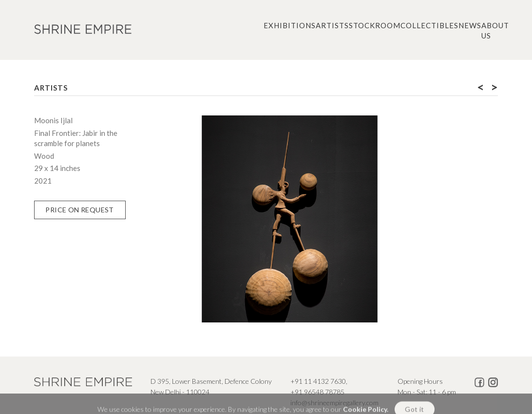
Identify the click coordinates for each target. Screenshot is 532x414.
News (470, 25)
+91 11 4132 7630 (318, 381)
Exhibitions (290, 25)
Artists (332, 25)
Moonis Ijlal (53, 120)
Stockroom (375, 25)
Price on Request (79, 210)
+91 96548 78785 (317, 392)
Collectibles (429, 25)
